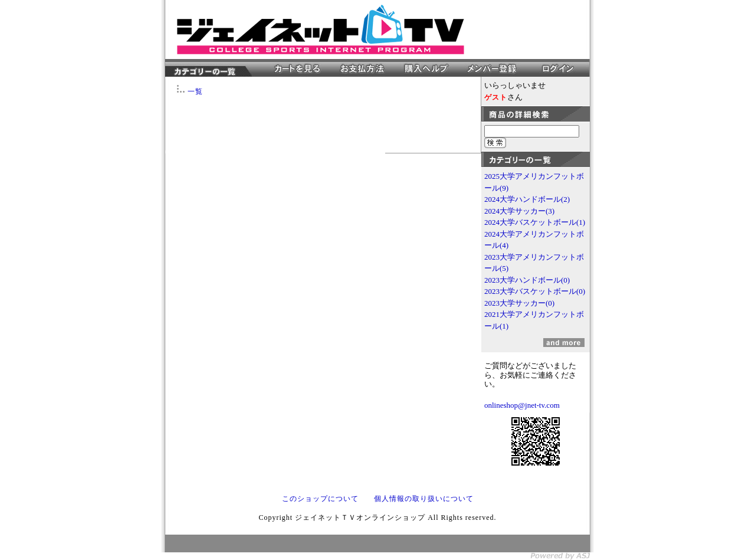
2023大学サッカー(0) (519, 303)
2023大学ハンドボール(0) (527, 280)
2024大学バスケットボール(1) (535, 222)
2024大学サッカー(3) (519, 211)
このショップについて (320, 499)
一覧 (195, 91)
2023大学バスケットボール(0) (535, 291)
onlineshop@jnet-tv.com (522, 405)
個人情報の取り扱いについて (424, 499)
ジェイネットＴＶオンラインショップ (321, 30)
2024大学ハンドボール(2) (527, 199)
